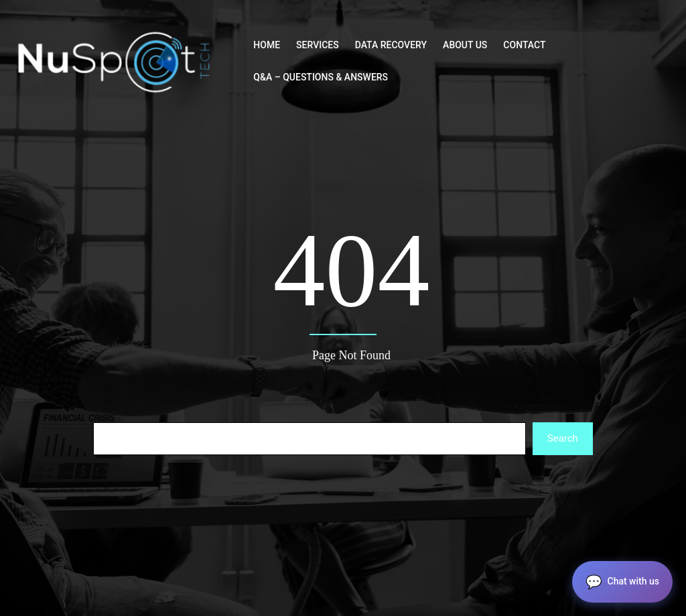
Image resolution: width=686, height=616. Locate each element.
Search (563, 438)
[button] (622, 582)
